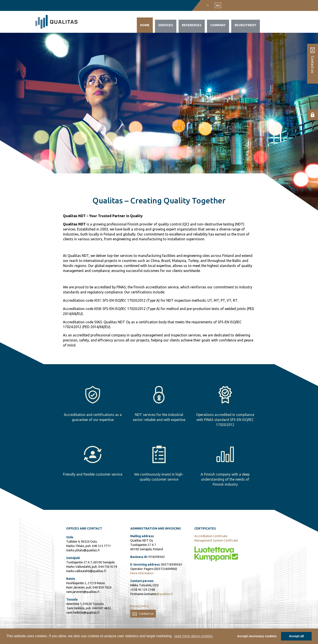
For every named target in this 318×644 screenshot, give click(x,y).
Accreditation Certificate (211, 536)
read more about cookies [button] (193, 636)
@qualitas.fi (165, 594)
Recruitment (246, 25)
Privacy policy (139, 606)
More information (142, 573)
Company (218, 25)
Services (166, 25)
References (192, 25)
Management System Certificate (216, 540)
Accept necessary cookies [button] (257, 636)
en (218, 5)
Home (145, 25)
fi (208, 5)
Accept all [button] (296, 636)
